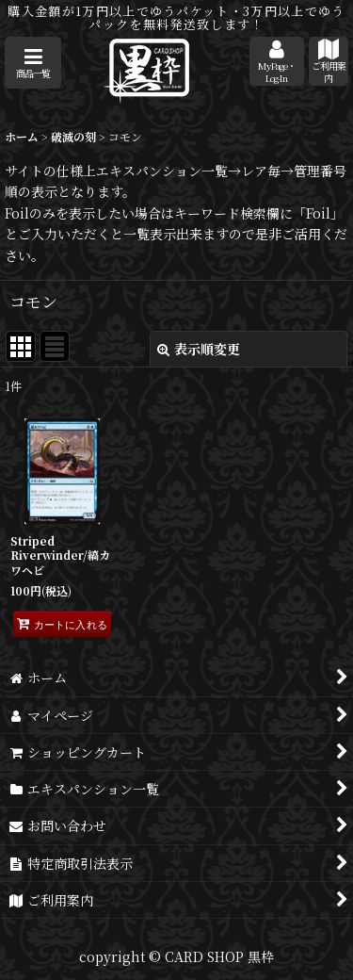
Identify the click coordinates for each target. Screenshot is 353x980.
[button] (33, 63)
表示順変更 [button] (199, 349)
